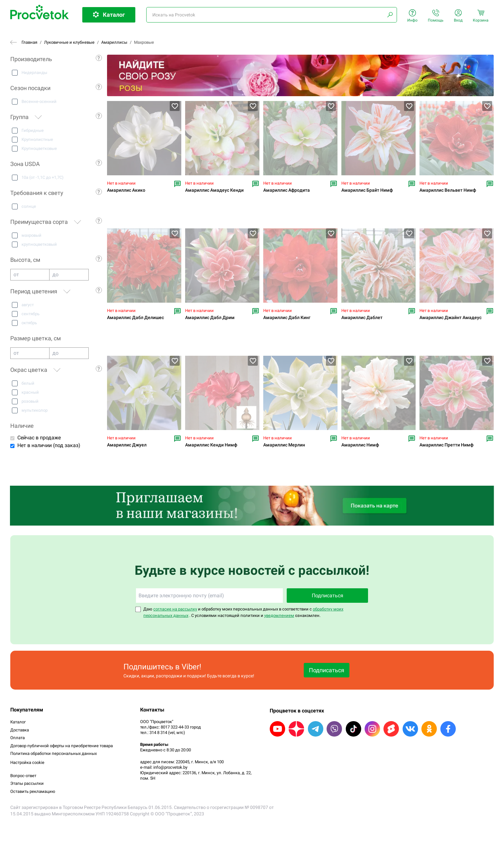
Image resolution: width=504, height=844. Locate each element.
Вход (458, 16)
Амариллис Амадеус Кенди (214, 190)
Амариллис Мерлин (284, 445)
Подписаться (328, 596)
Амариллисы (114, 42)
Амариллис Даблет (362, 318)
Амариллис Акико (126, 190)
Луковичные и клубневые (69, 42)
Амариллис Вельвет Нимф (448, 190)
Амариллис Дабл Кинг (287, 318)
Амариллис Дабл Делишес (135, 318)
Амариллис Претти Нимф (446, 445)
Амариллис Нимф (360, 445)
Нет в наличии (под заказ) (49, 445)
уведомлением (279, 615)
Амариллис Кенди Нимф (211, 445)
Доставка (20, 730)
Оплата (18, 738)
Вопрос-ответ (23, 776)
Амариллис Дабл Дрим (210, 318)
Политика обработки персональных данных (54, 753)
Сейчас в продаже (39, 438)
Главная (29, 42)
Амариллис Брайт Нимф (367, 190)
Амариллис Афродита (287, 190)
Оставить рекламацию (33, 791)
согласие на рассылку (175, 609)
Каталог (18, 722)
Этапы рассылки (27, 783)
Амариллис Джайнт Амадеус (450, 318)
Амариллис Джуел (127, 445)
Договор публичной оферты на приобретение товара (62, 746)
